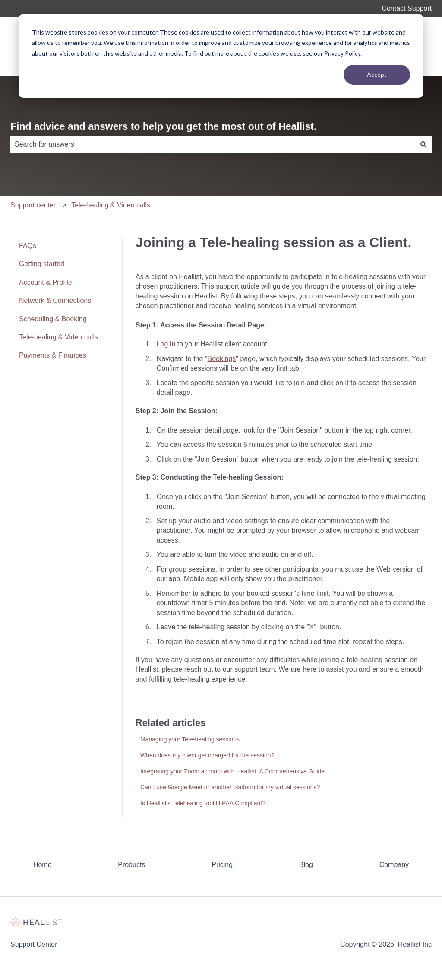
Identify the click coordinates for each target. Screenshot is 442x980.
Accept (377, 74)
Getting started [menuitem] (42, 264)
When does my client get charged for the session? (207, 755)
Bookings (222, 359)
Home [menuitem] (43, 865)
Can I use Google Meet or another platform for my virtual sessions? (230, 787)
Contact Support (407, 8)
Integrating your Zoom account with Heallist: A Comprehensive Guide (232, 771)
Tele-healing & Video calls (111, 205)
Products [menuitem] (131, 865)
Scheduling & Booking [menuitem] (53, 319)
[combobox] (213, 144)
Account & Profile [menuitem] (46, 282)
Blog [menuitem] (306, 865)
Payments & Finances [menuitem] (53, 355)
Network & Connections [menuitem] (55, 300)
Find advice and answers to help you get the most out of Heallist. (163, 126)
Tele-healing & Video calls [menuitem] (58, 337)
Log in (166, 344)
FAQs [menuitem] (28, 246)
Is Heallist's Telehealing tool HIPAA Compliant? (203, 803)
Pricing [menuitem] (222, 865)
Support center (33, 205)
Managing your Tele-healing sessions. (191, 739)
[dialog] (221, 56)
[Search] (423, 144)
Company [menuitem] (394, 865)
